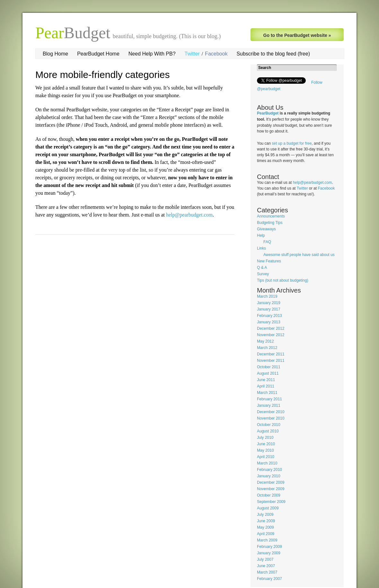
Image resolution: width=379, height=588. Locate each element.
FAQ (267, 242)
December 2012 (271, 328)
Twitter (192, 54)
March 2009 (267, 540)
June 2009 (266, 521)
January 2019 (269, 303)
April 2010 (266, 457)
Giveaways (266, 229)
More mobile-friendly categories (103, 75)
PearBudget (268, 113)
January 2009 (269, 553)
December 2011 (271, 354)
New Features (269, 261)
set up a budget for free (292, 143)
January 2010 (269, 476)
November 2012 (271, 335)
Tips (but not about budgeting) (283, 280)
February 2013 (269, 316)
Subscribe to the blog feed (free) (273, 54)
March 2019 (267, 296)
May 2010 (265, 450)
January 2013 (269, 322)
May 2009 (265, 527)
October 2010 (269, 425)
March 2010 (267, 463)
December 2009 (271, 482)
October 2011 (269, 367)
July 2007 (265, 559)
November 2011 (271, 361)
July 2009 (265, 515)
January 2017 (269, 309)
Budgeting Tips (270, 223)
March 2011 (267, 393)
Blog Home (55, 54)
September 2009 (271, 502)
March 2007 (267, 572)
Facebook (216, 54)
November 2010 (271, 418)
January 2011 (269, 405)
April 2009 (266, 534)
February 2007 (269, 579)
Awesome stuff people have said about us (299, 255)
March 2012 (267, 348)
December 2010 (271, 412)
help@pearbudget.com (189, 215)
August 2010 (268, 431)
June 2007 (266, 566)
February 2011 (269, 399)
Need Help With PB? (152, 54)
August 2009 (268, 508)
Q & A (262, 268)
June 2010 (266, 444)
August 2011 (268, 373)
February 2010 (269, 470)
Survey (263, 274)
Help (261, 235)
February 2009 (269, 547)
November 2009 (271, 489)
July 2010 (265, 438)
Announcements (271, 216)
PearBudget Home (98, 54)
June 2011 (266, 380)
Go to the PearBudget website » (297, 35)
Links (261, 248)
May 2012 (265, 341)
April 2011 (266, 386)
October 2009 (269, 495)
